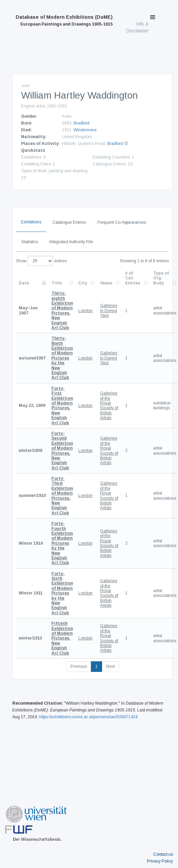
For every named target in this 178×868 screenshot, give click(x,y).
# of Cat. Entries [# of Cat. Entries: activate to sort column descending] (133, 278)
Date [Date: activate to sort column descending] (24, 283)
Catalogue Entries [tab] (69, 222)
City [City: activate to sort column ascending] (83, 283)
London (85, 311)
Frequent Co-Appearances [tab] (122, 222)
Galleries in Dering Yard (109, 311)
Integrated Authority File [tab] (71, 242)
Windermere (85, 130)
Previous (79, 666)
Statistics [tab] (30, 242)
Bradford (82, 123)
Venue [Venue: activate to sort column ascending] (106, 283)
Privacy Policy (160, 861)
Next (110, 666)
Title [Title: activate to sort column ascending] (56, 283)
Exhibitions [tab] (31, 222)
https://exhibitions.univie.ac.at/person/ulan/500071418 (88, 717)
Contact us (163, 854)
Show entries (41, 261)
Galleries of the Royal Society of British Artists (109, 406)
